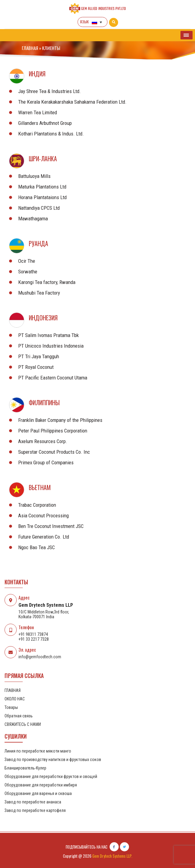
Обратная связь (19, 716)
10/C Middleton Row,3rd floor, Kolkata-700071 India (44, 614)
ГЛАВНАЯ (30, 48)
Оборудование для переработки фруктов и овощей (51, 776)
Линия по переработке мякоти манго (38, 751)
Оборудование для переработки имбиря (41, 785)
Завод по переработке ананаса (33, 802)
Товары (11, 707)
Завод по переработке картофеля (35, 810)
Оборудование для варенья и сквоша (38, 793)
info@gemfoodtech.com (40, 657)
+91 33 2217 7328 (34, 639)
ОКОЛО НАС (15, 699)
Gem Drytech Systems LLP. (112, 856)
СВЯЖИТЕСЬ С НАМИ (23, 724)
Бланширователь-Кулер (25, 768)
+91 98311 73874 (33, 634)
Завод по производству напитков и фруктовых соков (53, 760)
